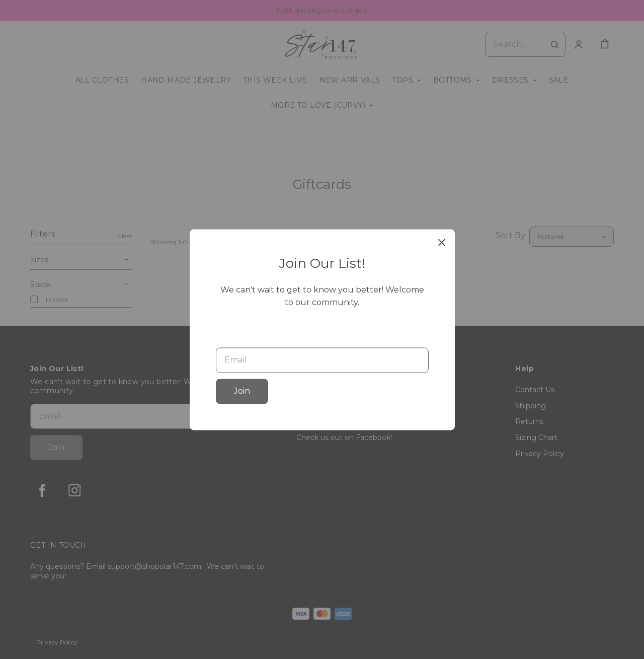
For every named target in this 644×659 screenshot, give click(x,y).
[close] (442, 242)
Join (242, 391)
